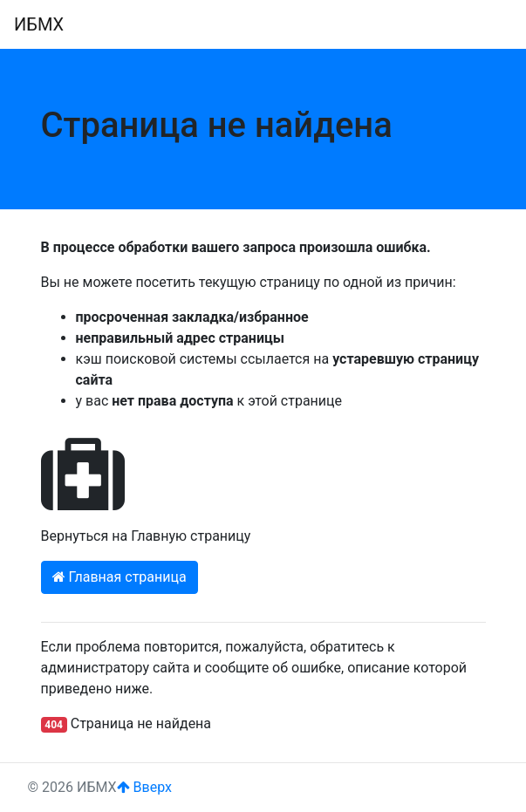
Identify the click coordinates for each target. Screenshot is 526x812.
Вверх (144, 787)
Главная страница (120, 577)
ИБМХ (39, 24)
